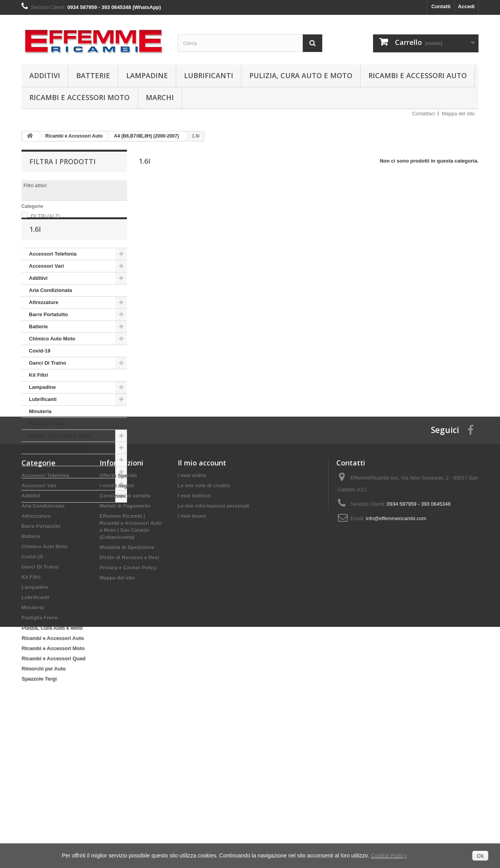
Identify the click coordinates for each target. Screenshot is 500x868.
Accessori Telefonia (53, 277)
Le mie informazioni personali (213, 646)
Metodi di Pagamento (125, 646)
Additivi (45, 75)
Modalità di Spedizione (127, 687)
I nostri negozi (117, 625)
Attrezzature (44, 325)
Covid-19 (40, 373)
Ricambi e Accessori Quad (61, 495)
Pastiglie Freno (47, 446)
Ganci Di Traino (47, 386)
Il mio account (202, 603)
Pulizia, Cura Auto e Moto (301, 75)
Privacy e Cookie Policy (128, 708)
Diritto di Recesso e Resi (129, 697)
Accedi (466, 6)
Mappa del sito (458, 114)
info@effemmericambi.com (396, 658)
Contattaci (424, 114)
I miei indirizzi (194, 636)
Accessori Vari (46, 289)
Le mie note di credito (204, 625)
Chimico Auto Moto (52, 361)
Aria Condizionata (51, 313)
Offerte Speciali (118, 615)
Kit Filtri (38, 398)
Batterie (93, 75)
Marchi (160, 97)
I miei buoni (192, 656)
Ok (480, 856)
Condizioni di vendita (125, 636)
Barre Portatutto (48, 337)
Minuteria (40, 434)
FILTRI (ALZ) (46, 216)
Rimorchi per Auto (51, 507)
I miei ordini (192, 615)
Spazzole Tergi (46, 519)
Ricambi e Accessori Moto (79, 97)
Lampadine (147, 75)
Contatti (441, 6)
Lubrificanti (209, 75)
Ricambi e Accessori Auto (418, 75)
